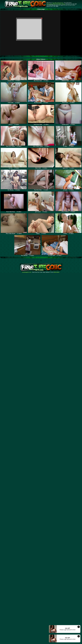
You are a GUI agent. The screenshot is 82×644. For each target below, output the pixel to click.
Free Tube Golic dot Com (58, 3)
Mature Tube (49, 4)
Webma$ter (57, 272)
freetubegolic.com (27, 272)
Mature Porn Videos (57, 4)
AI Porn (63, 4)
